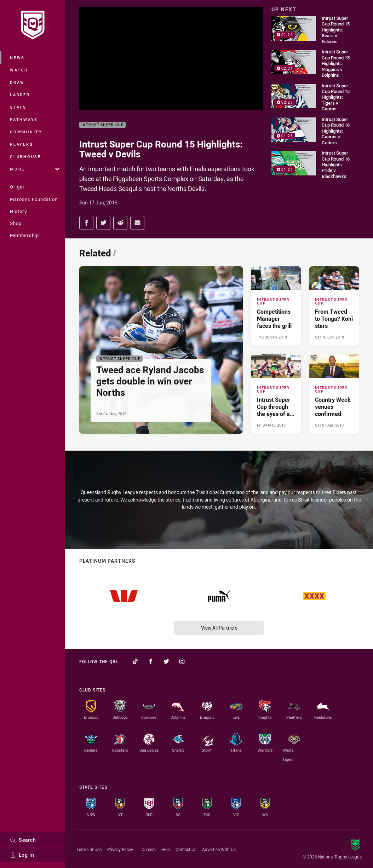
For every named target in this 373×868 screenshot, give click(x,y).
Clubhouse (25, 157)
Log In (22, 855)
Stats (18, 107)
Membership (24, 235)
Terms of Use (89, 849)
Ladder (20, 95)
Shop (16, 223)
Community (26, 132)
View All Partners (219, 628)
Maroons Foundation (34, 199)
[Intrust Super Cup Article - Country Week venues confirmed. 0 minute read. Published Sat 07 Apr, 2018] (334, 394)
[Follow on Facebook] (151, 661)
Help (166, 849)
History (18, 211)
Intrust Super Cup (102, 125)
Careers (149, 849)
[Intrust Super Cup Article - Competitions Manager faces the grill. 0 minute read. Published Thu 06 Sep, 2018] (276, 306)
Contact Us (186, 849)
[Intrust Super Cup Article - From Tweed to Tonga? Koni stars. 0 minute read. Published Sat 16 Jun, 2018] (334, 306)
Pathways (24, 119)
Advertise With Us (219, 849)
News (17, 57)
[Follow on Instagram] (182, 661)
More (35, 169)
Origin (17, 187)
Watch (19, 70)
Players (21, 144)
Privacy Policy (120, 849)
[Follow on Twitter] (166, 661)
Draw (17, 82)
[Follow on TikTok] (135, 661)
